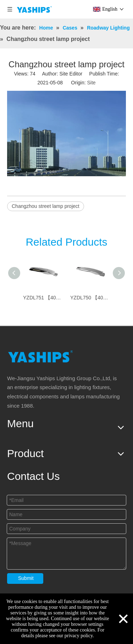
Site (91, 83)
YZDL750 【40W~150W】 (90, 298)
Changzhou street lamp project (46, 206)
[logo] (40, 356)
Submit (26, 578)
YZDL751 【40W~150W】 (43, 298)
